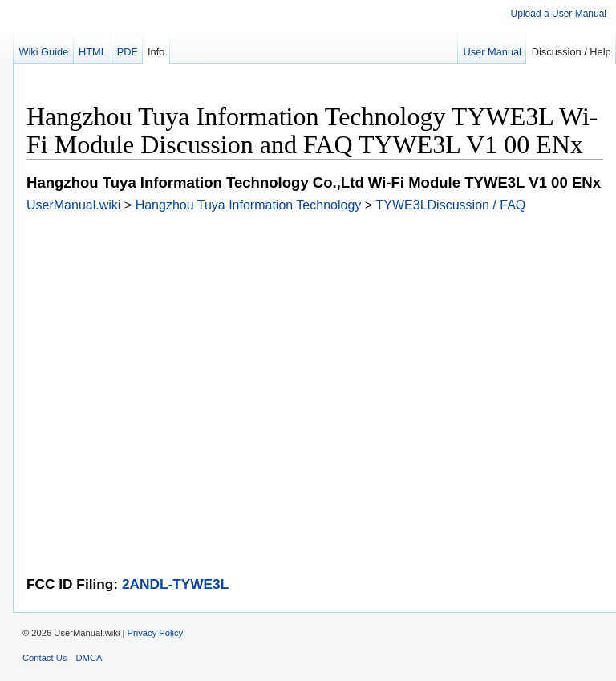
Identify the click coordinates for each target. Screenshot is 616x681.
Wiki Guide (43, 52)
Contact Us (45, 658)
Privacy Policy (156, 633)
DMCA (89, 658)
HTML (93, 52)
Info (156, 52)
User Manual (492, 52)
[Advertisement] (315, 325)
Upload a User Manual (559, 14)
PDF (128, 52)
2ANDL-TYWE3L (175, 584)
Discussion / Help (571, 52)
